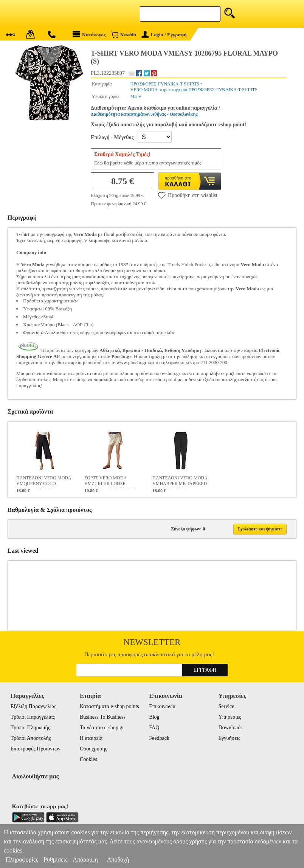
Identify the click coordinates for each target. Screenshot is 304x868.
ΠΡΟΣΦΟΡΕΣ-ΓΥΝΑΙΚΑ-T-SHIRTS (165, 84)
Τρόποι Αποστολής (31, 738)
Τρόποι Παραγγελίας (33, 717)
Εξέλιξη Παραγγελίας (33, 706)
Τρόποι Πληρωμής (30, 728)
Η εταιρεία (91, 738)
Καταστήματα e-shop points (109, 706)
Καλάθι (123, 34)
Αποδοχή (118, 859)
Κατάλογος (89, 34)
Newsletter (152, 642)
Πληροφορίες (22, 859)
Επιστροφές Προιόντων (36, 749)
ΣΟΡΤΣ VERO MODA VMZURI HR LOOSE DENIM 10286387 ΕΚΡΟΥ (109, 482)
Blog (154, 717)
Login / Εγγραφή (164, 35)
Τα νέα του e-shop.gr (102, 728)
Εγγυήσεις (230, 738)
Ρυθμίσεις (55, 859)
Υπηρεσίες (230, 717)
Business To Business (103, 717)
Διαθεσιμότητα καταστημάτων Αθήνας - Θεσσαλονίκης (144, 114)
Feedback (159, 738)
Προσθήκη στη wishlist (188, 195)
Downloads (231, 728)
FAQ (154, 728)
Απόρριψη (85, 859)
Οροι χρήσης (93, 749)
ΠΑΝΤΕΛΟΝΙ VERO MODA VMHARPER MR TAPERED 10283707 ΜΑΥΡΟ (180, 482)
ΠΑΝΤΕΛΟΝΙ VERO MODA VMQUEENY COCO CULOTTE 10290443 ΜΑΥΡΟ (44, 482)
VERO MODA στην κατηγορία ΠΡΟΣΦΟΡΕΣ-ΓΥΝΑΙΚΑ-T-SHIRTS (194, 90)
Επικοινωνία (162, 706)
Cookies (88, 759)
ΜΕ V (136, 96)
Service (226, 706)
